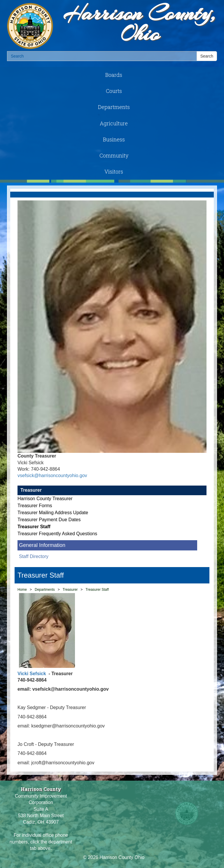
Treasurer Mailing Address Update (53, 513)
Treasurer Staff (34, 527)
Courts (114, 91)
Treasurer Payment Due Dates (49, 520)
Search (207, 56)
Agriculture (114, 123)
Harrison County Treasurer (45, 499)
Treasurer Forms (35, 506)
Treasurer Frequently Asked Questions (57, 534)
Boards (114, 75)
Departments (114, 107)
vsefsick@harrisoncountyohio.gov (52, 475)
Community (114, 155)
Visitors (114, 171)
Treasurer (31, 490)
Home (22, 590)
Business (114, 139)
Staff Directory (34, 556)
